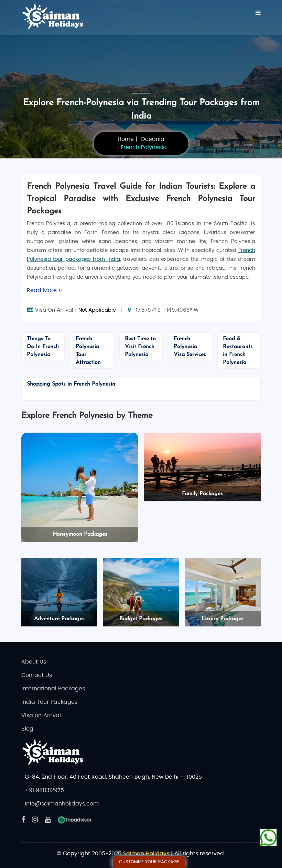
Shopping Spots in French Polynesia (71, 384)
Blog (27, 729)
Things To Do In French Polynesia (43, 347)
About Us (34, 662)
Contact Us (37, 675)
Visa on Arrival (41, 715)
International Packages (53, 689)
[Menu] (258, 13)
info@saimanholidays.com (62, 804)
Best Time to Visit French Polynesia (140, 347)
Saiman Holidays (146, 854)
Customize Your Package (149, 862)
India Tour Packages (49, 702)
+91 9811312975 (44, 790)
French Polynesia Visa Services (190, 347)
